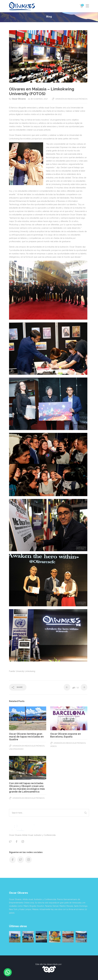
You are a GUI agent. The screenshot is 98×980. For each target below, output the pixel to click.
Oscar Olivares (19, 99)
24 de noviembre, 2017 (38, 99)
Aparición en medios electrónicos (71, 99)
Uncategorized (16, 749)
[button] (8, 972)
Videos (53, 746)
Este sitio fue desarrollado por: (49, 964)
